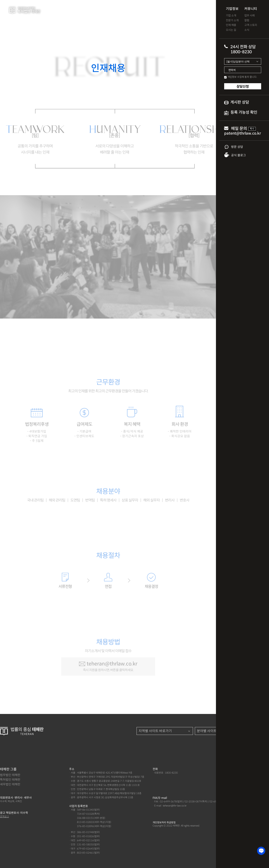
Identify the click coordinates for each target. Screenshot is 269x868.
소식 (247, 30)
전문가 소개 (232, 20)
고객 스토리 (251, 25)
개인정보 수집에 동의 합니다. (242, 77)
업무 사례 (249, 16)
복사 (252, 129)
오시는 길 (231, 30)
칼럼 (247, 20)
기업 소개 (231, 16)
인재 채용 (231, 25)
